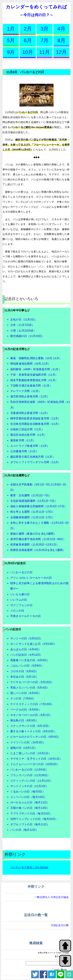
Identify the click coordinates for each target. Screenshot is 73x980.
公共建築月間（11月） (24, 451)
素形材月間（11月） (23, 440)
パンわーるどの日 (21, 572)
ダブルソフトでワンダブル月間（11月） (36, 462)
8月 (61, 40)
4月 (61, 29)
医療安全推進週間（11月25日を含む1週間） (38, 550)
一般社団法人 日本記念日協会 (52, 897)
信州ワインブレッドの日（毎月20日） (34, 819)
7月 (45, 40)
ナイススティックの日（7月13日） (32, 704)
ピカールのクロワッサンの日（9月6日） (36, 737)
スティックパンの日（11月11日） (32, 781)
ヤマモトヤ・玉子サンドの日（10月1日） (36, 759)
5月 (11, 40)
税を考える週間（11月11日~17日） (33, 512)
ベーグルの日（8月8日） (26, 709)
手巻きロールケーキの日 (26, 616)
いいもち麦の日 (20, 594)
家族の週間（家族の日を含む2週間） (33, 534)
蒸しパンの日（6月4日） (26, 693)
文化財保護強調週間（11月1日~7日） (34, 501)
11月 (44, 52)
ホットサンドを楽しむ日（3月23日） (33, 644)
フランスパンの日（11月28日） (30, 775)
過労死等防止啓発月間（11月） (30, 396)
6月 (28, 40)
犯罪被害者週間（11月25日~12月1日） (35, 545)
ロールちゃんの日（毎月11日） (30, 802)
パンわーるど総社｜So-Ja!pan (29, 867)
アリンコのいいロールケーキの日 (31, 578)
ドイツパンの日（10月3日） (28, 742)
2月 (28, 29)
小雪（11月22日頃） (23, 331)
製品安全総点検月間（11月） (29, 435)
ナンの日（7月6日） (23, 698)
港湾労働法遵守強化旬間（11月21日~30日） (38, 539)
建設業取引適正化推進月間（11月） (33, 457)
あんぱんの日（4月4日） (26, 649)
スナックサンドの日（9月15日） (31, 726)
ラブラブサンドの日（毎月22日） (31, 813)
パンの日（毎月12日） (24, 830)
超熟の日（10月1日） (24, 748)
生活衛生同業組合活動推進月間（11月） (36, 424)
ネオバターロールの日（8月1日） (31, 715)
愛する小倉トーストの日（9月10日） (33, 731)
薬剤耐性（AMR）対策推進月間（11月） (36, 369)
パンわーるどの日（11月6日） (29, 770)
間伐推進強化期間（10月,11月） (31, 364)
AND (57, 970)
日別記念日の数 (60, 925)
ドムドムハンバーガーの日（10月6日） (35, 764)
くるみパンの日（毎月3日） (28, 792)
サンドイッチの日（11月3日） (29, 786)
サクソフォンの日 (21, 605)
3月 (45, 29)
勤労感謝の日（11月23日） (27, 336)
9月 (11, 52)
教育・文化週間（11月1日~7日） (31, 495)
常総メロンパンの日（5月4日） (30, 688)
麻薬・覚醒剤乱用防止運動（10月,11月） (36, 358)
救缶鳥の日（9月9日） (24, 720)
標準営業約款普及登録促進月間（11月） (36, 418)
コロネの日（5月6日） (24, 671)
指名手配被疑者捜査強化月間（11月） (34, 380)
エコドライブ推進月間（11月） (30, 446)
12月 (61, 52)
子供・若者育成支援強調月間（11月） (34, 375)
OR (65, 970)
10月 (28, 52)
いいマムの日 (19, 600)
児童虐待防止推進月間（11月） (30, 413)
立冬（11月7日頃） (22, 325)
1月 (11, 29)
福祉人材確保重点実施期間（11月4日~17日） (39, 506)
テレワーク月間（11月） (26, 391)
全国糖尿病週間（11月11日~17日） (33, 517)
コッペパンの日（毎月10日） (29, 797)
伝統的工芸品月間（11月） (27, 429)
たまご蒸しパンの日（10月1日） (31, 753)
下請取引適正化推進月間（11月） (31, 386)
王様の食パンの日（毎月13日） (30, 808)
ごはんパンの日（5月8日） (27, 666)
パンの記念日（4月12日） (27, 655)
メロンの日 (17, 611)
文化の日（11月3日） (24, 319)
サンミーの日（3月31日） (27, 638)
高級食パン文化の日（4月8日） (30, 660)
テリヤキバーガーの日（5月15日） (32, 682)
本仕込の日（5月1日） (24, 677)
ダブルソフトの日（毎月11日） (30, 824)
